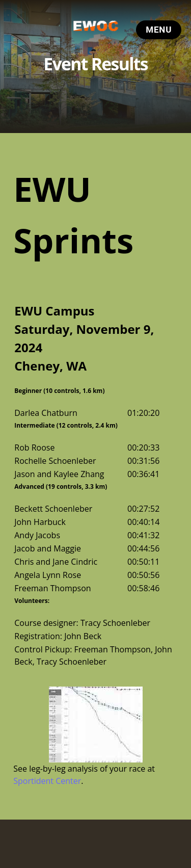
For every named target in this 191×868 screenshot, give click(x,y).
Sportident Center (47, 781)
